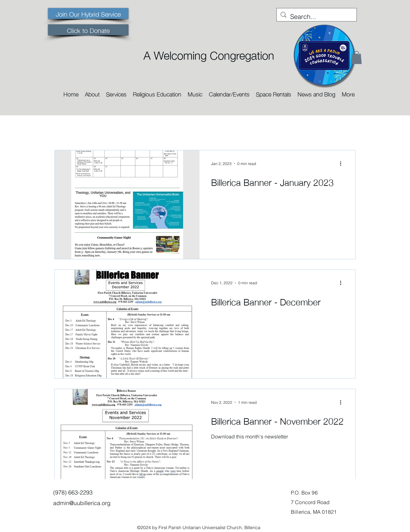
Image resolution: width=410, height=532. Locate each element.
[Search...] (317, 17)
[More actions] (343, 163)
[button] (92, 92)
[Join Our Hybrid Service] (88, 13)
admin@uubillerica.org (82, 503)
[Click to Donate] (88, 30)
